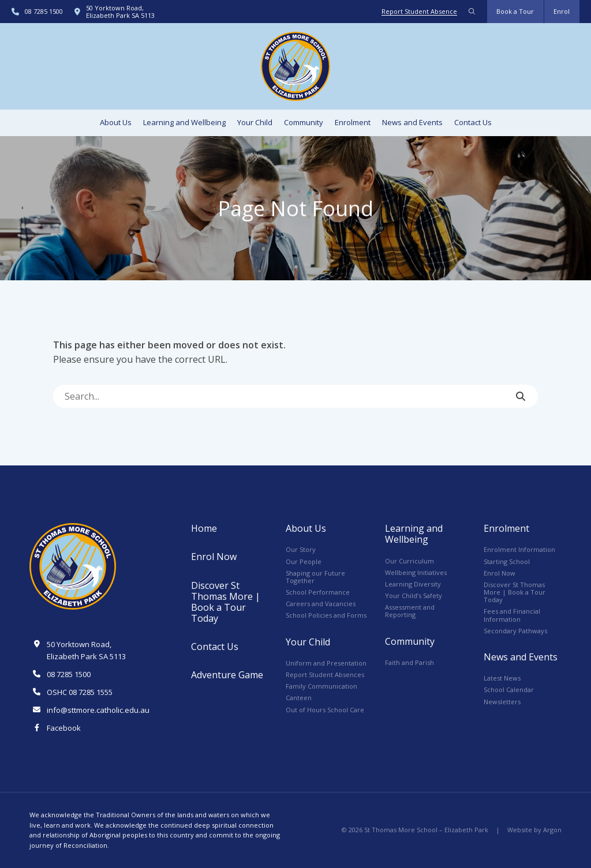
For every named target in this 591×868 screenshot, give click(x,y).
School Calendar (509, 689)
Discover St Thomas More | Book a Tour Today (226, 602)
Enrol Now (214, 557)
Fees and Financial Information (512, 615)
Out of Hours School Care (325, 710)
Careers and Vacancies (321, 604)
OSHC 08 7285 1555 (80, 692)
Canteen (299, 698)
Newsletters (502, 702)
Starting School (507, 561)
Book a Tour (515, 11)
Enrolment (353, 122)
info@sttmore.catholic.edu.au (98, 710)
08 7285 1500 (44, 11)
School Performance (318, 592)
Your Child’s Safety (414, 595)
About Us (116, 122)
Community (304, 122)
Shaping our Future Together (315, 577)
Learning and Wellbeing (184, 122)
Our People (304, 561)
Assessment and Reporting (410, 611)
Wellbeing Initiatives (416, 572)
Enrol (562, 11)
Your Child (255, 122)
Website (520, 830)
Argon (552, 830)
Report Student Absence (419, 11)
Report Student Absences (325, 675)
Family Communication (321, 686)
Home (204, 528)
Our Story (301, 549)
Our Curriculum (409, 561)
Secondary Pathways (515, 631)
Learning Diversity (413, 584)
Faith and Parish (409, 662)
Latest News (502, 678)
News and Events (412, 122)
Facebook (64, 728)
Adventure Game (227, 675)
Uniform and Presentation (326, 663)
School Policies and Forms (326, 615)
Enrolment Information (519, 549)
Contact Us (473, 122)
